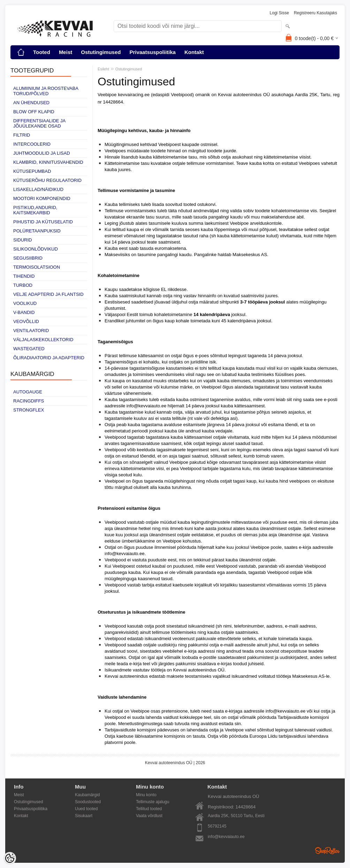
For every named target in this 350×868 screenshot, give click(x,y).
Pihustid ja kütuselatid (43, 222)
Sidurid (22, 240)
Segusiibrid (28, 258)
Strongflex (29, 410)
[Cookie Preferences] (10, 858)
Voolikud (25, 303)
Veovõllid (26, 321)
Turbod (23, 285)
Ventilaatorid (31, 331)
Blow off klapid (34, 112)
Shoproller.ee (327, 851)
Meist (66, 52)
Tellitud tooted (149, 809)
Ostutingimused (101, 52)
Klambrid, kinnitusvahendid (48, 162)
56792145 (217, 826)
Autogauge (28, 392)
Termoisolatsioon (37, 267)
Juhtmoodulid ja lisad (42, 153)
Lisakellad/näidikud (38, 189)
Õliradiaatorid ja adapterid (49, 358)
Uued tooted (86, 809)
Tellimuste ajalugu (153, 802)
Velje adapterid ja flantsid (48, 294)
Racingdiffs (29, 401)
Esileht (103, 69)
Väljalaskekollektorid (43, 340)
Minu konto (146, 795)
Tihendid (24, 276)
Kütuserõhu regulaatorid (47, 180)
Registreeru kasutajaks (315, 13)
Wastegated (29, 349)
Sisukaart (84, 816)
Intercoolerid (32, 144)
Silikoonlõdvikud (36, 249)
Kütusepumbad (32, 171)
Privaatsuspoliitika (153, 52)
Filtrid (22, 135)
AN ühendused (31, 103)
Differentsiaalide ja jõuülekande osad (39, 123)
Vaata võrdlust (149, 816)
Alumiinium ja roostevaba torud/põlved (46, 91)
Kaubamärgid (87, 795)
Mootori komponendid (42, 198)
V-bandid (24, 312)
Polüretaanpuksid (37, 231)
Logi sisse (279, 13)
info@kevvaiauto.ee (226, 837)
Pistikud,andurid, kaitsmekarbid (35, 210)
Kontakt (194, 52)
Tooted (42, 52)
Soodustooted (88, 802)
